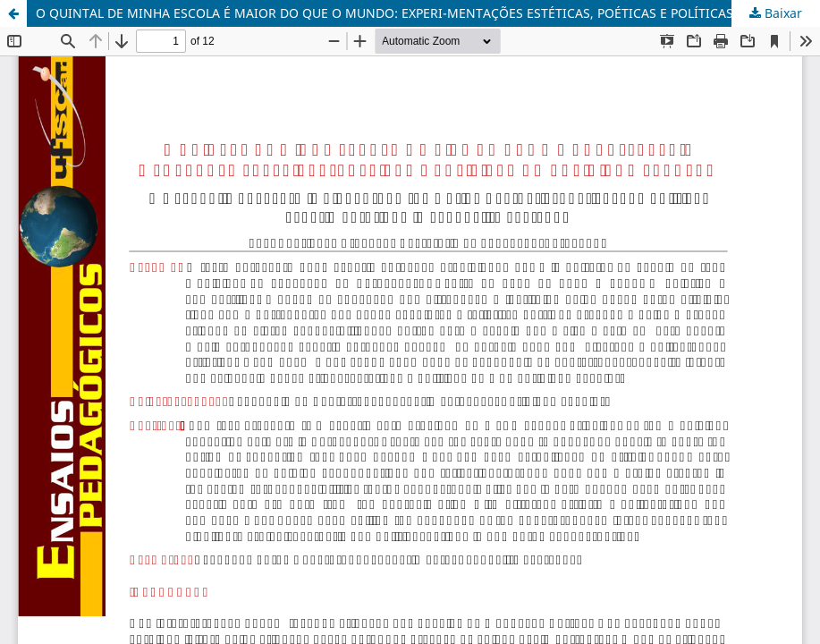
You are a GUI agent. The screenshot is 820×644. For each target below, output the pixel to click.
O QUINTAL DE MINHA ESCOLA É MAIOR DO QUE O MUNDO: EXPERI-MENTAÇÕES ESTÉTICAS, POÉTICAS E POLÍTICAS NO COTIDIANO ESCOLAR (428, 13)
